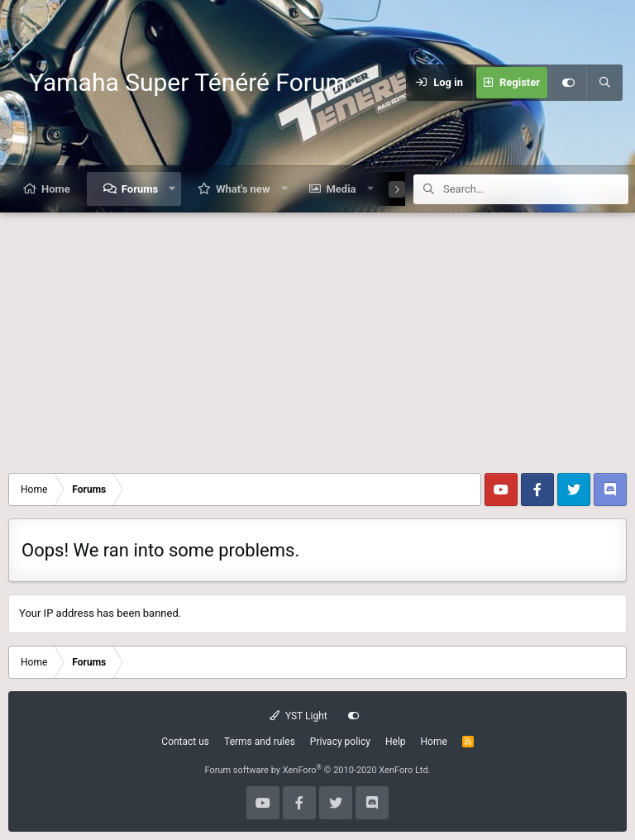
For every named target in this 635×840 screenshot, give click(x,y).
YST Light (298, 716)
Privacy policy (340, 742)
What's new (243, 189)
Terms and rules (260, 742)
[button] (172, 189)
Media (341, 189)
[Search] (604, 83)
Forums (140, 189)
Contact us (185, 742)
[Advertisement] (317, 336)
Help (396, 742)
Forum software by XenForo (317, 770)
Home (56, 189)
